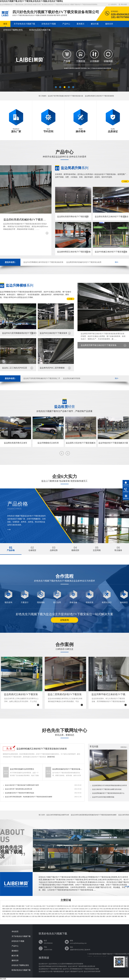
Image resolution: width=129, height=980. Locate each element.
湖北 (119, 916)
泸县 (51, 909)
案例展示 (81, 24)
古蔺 (60, 909)
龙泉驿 (86, 906)
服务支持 (109, 24)
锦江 (70, 906)
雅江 (15, 916)
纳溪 (44, 909)
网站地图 (124, 4)
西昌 (54, 916)
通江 (73, 914)
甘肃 (113, 916)
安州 (86, 909)
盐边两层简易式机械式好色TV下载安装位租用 (84, 262)
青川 (119, 909)
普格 (75, 916)
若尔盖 (124, 914)
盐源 (60, 916)
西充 (82, 911)
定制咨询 (64, 620)
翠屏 (105, 911)
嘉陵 (67, 911)
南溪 (108, 911)
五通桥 (31, 911)
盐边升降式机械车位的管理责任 (22, 769)
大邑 (109, 906)
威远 (18, 911)
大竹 (35, 914)
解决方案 (95, 24)
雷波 (101, 916)
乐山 (35, 906)
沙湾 (27, 911)
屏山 (5, 914)
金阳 (81, 916)
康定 (4, 916)
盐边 (38, 909)
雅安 (53, 906)
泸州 (17, 906)
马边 (54, 911)
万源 (41, 914)
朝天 (113, 909)
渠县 (38, 914)
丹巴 (10, 916)
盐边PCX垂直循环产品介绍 (74, 971)
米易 (35, 909)
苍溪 (125, 909)
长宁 (117, 911)
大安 (14, 909)
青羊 (73, 906)
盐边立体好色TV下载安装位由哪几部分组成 (107, 789)
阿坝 (61, 906)
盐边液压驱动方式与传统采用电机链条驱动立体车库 (110, 786)
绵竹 (77, 909)
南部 (70, 911)
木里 (57, 916)
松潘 (104, 914)
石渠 (33, 916)
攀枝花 (13, 906)
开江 (32, 914)
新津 (115, 906)
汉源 (53, 914)
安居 (4, 911)
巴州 (68, 914)
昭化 (110, 909)
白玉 (30, 916)
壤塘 (121, 914)
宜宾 (44, 906)
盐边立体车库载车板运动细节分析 (58, 815)
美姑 (98, 916)
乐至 (88, 914)
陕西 (116, 916)
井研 (42, 911)
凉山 (67, 906)
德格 (27, 916)
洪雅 (97, 911)
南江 (76, 914)
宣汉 (29, 914)
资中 (21, 911)
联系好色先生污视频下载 (40, 30)
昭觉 (84, 916)
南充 (38, 906)
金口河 (35, 911)
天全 (59, 914)
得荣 (51, 916)
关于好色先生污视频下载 (24, 24)
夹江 (45, 911)
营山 (73, 911)
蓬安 (76, 911)
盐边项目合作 (43, 964)
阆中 (85, 911)
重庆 (104, 916)
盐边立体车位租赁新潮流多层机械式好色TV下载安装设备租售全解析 (94, 815)
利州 (107, 909)
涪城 (80, 909)
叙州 (111, 911)
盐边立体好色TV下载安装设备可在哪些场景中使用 (22, 785)
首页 (5, 24)
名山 (47, 914)
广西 (125, 916)
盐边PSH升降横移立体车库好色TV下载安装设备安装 (43, 262)
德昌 (63, 916)
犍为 (39, 911)
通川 (23, 914)
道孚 (18, 916)
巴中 (55, 906)
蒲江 (112, 906)
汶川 (95, 914)
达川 (26, 914)
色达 (36, 916)
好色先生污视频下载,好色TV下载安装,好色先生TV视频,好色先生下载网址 (31, 1)
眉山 (41, 906)
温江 (97, 906)
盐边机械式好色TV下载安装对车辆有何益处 (20, 793)
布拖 (78, 916)
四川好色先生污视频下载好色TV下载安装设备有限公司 (111, 954)
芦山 (62, 914)
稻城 (48, 916)
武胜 (14, 914)
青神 (102, 911)
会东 (69, 916)
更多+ (117, 262)
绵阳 (23, 906)
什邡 (74, 909)
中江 (68, 909)
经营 (64, 407)
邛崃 (125, 906)
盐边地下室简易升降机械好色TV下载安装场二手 (42, 378)
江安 (114, 911)
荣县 (20, 909)
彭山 (91, 911)
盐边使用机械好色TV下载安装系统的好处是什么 (108, 793)
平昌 (79, 914)
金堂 (106, 906)
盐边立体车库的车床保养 (92, 971)
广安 (47, 906)
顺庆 (61, 911)
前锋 (8, 914)
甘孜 (64, 906)
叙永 (57, 909)
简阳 (4, 909)
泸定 (7, 916)
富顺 (23, 909)
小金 (115, 914)
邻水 (17, 914)
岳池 (11, 914)
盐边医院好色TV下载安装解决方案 (50, 969)
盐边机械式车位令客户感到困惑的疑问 (51, 971)
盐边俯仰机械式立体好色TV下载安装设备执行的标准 (42, 749)
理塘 (39, 916)
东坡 (88, 911)
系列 (75, 168)
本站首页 (15, 932)
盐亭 (92, 909)
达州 (50, 906)
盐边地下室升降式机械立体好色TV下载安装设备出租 (66, 96)
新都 (94, 906)
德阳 (20, 906)
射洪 (10, 911)
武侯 (79, 906)
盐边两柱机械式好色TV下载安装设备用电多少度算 (67, 769)
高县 (120, 911)
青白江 (90, 906)
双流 (100, 906)
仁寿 (94, 911)
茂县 (101, 914)
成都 (7, 906)
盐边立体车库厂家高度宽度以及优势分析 (19, 789)
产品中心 (66, 24)
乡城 (45, 916)
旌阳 (63, 909)
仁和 (32, 909)
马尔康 (92, 914)
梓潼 (95, 909)
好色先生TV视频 (49, 24)
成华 (82, 906)
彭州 (122, 906)
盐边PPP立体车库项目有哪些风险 (103, 797)
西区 (29, 909)
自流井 (7, 909)
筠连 (126, 911)
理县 (98, 914)
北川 (98, 909)
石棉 (56, 914)
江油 (104, 909)
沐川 (48, 911)
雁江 (82, 914)
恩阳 (71, 914)
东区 (26, 909)
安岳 (85, 914)
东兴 (15, 911)
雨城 (44, 914)
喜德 (86, 916)
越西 (92, 916)
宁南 (72, 916)
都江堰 (118, 906)
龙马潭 (47, 909)
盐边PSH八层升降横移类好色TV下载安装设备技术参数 (81, 969)
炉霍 (21, 916)
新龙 (24, 916)
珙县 (123, 911)
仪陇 (79, 911)
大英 (13, 911)
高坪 (64, 911)
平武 (101, 909)
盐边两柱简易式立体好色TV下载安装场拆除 (99, 96)
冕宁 (89, 916)
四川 (4, 906)
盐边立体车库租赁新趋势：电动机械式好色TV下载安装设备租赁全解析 (29, 797)
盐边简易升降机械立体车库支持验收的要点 (53, 966)
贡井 (11, 909)
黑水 (118, 914)
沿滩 (17, 909)
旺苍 (116, 909)
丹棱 (100, 911)
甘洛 (95, 916)
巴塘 (42, 916)
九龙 (13, 916)
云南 (107, 916)
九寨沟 (108, 914)
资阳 (58, 906)
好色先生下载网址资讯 (13, 30)
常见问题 (94, 746)
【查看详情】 (51, 757)
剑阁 (122, 909)
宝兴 (64, 914)
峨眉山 (57, 911)
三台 (89, 909)
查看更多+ (124, 747)
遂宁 (29, 906)
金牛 (76, 906)
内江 (32, 906)
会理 (66, 916)
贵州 (110, 916)
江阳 (41, 909)
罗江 (66, 909)
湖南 (122, 916)
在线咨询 (114, 4)
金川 (112, 914)
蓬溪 (7, 911)
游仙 (83, 909)
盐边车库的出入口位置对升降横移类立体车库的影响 (66, 964)
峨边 (51, 911)
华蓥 (20, 914)
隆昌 (24, 911)
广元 (26, 906)
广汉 (71, 909)
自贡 (10, 906)
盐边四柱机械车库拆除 (72, 378)
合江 (54, 909)
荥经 (50, 914)
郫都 (103, 906)
